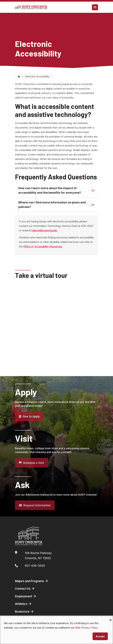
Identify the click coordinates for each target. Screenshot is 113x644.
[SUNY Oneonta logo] (31, 7)
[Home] (19, 76)
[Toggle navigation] (95, 7)
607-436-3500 (35, 566)
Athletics (23, 604)
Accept (100, 636)
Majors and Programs (32, 581)
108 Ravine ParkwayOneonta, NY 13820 (38, 556)
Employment (26, 596)
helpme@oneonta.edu (44, 230)
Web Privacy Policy (87, 628)
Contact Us (25, 588)
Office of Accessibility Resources (43, 246)
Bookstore (24, 611)
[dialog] (56, 630)
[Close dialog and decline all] (111, 618)
